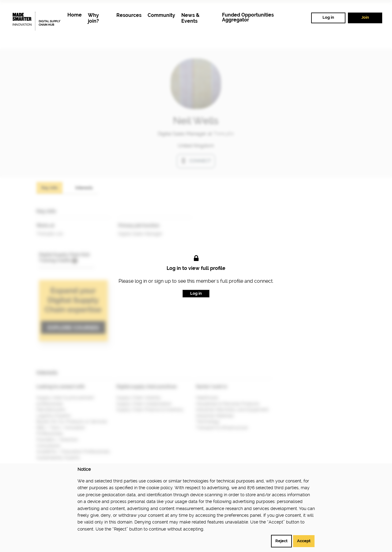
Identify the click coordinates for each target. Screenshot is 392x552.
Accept (304, 541)
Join (365, 17)
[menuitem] (75, 15)
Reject (281, 541)
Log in (328, 17)
